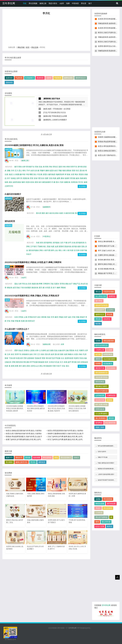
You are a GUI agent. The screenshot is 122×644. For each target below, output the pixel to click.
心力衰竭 (42, 350)
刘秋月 (76, 458)
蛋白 (57, 182)
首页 (28, 47)
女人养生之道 (101, 296)
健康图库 (47, 120)
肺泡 (56, 458)
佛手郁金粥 (111, 504)
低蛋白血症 (54, 171)
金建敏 (98, 499)
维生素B (26, 362)
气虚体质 (19, 78)
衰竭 (13, 366)
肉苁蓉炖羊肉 (110, 423)
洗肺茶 (49, 78)
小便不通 (47, 250)
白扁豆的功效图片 (13, 194)
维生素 (48, 358)
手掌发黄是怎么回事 (59, 116)
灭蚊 (52, 284)
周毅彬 (63, 288)
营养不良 (74, 167)
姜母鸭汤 (99, 423)
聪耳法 (109, 526)
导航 (25, 3)
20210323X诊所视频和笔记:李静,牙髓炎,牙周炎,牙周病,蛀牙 (32, 296)
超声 (69, 362)
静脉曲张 (25, 354)
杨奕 (45, 109)
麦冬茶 (111, 418)
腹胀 (52, 350)
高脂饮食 (26, 178)
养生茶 (84, 3)
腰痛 (47, 171)
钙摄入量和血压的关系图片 (106, 463)
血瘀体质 (9, 78)
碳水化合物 (54, 213)
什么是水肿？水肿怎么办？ (17, 329)
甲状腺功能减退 (38, 362)
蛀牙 (35, 317)
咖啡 (23, 182)
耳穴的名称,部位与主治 (57, 112)
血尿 (32, 171)
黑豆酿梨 (9, 462)
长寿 (16, 317)
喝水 (77, 174)
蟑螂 (41, 284)
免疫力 (11, 174)
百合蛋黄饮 (111, 368)
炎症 (39, 317)
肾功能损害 (48, 366)
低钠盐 (13, 178)
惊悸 (52, 250)
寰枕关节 (19, 458)
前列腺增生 (48, 243)
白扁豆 (61, 213)
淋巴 (20, 366)
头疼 (20, 284)
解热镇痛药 (47, 182)
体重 (16, 366)
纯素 (54, 178)
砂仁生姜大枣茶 (101, 404)
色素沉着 (24, 321)
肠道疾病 (35, 288)
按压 (79, 362)
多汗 (54, 288)
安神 (78, 250)
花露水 (57, 284)
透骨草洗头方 (81, 78)
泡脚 (68, 3)
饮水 (43, 178)
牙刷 (74, 317)
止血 (56, 250)
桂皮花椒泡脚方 (109, 359)
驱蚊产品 (77, 284)
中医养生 (8, 225)
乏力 (16, 171)
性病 (81, 358)
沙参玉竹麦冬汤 (101, 391)
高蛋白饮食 (30, 182)
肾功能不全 (30, 167)
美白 (35, 174)
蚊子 (71, 284)
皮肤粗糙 (31, 358)
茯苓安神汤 (100, 382)
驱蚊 (67, 284)
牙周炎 (21, 317)
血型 (14, 288)
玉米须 (51, 362)
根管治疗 (32, 321)
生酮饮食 (67, 182)
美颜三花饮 (100, 427)
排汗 (9, 178)
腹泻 (16, 167)
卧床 (46, 362)
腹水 (43, 354)
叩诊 (64, 366)
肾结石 (55, 167)
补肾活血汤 (100, 409)
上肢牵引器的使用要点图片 (106, 474)
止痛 (26, 317)
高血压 (21, 350)
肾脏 (74, 171)
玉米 (9, 354)
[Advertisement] (46, 31)
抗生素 (37, 171)
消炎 (49, 317)
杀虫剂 (83, 284)
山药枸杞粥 (100, 395)
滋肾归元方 (100, 314)
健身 (77, 178)
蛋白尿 (57, 354)
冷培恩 (48, 288)
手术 (28, 171)
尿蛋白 (45, 174)
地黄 (53, 246)
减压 (70, 317)
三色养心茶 (100, 350)
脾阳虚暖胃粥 (109, 341)
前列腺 (74, 246)
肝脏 (32, 178)
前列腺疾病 (80, 243)
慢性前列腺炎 (34, 250)
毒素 (64, 171)
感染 (10, 182)
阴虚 (49, 246)
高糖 (81, 178)
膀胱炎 (69, 171)
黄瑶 (97, 522)
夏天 (41, 288)
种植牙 (82, 317)
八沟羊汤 (99, 513)
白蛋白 (76, 354)
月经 (13, 171)
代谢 (61, 182)
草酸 (60, 171)
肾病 (20, 167)
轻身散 (98, 341)
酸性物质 (52, 174)
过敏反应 (8, 362)
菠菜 (60, 167)
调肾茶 (98, 359)
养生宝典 (35, 47)
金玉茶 (98, 354)
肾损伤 (81, 174)
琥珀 (42, 243)
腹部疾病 (47, 99)
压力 (62, 362)
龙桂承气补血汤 (101, 305)
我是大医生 (53, 3)
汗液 (22, 288)
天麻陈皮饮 (111, 395)
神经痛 (44, 317)
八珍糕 (109, 350)
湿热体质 (9, 82)
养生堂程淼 (108, 499)
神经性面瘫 (100, 504)
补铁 (64, 167)
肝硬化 (26, 350)
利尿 (72, 250)
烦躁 (79, 246)
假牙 (66, 317)
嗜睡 (31, 174)
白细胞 (17, 174)
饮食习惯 (37, 178)
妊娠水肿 (61, 350)
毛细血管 (38, 358)
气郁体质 (58, 78)
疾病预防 (28, 288)
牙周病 (30, 317)
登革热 (62, 284)
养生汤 (98, 292)
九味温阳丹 (100, 310)
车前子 (29, 254)
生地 (74, 243)
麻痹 (56, 317)
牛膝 (66, 243)
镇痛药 (67, 178)
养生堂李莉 (47, 458)
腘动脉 (28, 458)
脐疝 (41, 366)
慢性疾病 (19, 362)
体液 (65, 362)
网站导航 (21, 47)
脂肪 (43, 213)
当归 (62, 243)
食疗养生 (99, 301)
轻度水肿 (19, 358)
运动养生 (110, 310)
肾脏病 (72, 350)
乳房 (53, 358)
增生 (60, 250)
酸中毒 (22, 174)
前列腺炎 (56, 243)
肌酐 (47, 178)
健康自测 (47, 116)
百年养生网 (9, 3)
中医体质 (75, 3)
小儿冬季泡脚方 (101, 414)
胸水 (81, 354)
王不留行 (34, 246)
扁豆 (47, 213)
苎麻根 (40, 246)
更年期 (80, 167)
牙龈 (13, 321)
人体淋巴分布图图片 (59, 120)
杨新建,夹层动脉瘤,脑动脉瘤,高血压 (109, 469)
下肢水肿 (12, 358)
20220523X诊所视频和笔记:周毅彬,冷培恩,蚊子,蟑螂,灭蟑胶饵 (33, 262)
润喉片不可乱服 (103, 457)
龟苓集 (98, 324)
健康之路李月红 (22, 462)
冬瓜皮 (57, 362)
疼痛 (68, 167)
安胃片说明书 (102, 452)
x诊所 (62, 3)
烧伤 (24, 366)
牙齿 (9, 321)
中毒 (27, 174)
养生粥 (109, 314)
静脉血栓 (85, 362)
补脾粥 (98, 364)
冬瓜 (77, 350)
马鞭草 (81, 350)
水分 (63, 358)
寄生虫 (25, 284)
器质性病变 (69, 358)
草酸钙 (42, 171)
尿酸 (9, 171)
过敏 (67, 350)
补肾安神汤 (108, 354)
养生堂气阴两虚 (101, 517)
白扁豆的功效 (69, 213)
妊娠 (85, 358)
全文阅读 (82, 186)
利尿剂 (76, 358)
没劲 (51, 178)
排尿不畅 (84, 250)
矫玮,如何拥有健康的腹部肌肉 (107, 446)
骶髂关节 (9, 458)
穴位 (45, 112)
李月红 (81, 182)
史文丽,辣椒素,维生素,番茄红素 (110, 269)
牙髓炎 (61, 317)
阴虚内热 (68, 246)
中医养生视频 (109, 292)
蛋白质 (39, 213)
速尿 (66, 354)
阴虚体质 (40, 78)
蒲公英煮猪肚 (101, 418)
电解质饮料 (60, 174)
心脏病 (32, 350)
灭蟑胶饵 (46, 284)
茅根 (41, 250)
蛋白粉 (82, 171)
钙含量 (40, 174)
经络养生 (107, 319)
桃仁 (45, 246)
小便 (68, 250)
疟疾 (29, 284)
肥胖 (16, 350)
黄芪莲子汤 (100, 368)
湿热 (83, 246)
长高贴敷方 (30, 78)
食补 (40, 182)
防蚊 (18, 288)
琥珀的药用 (10, 221)
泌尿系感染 (17, 182)
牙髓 (16, 321)
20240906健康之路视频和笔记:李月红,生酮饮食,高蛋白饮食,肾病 (34, 145)
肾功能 (73, 178)
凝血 (16, 284)
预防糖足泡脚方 (101, 386)
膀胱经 (61, 246)
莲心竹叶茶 (106, 522)
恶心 (20, 171)
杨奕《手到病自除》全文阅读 (59, 109)
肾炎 (37, 167)
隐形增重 (37, 458)
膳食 (62, 178)
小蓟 (64, 250)
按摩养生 (112, 296)
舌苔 (52, 317)
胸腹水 (71, 354)
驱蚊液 (10, 288)
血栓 (31, 354)
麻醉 (58, 288)
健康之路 (43, 3)
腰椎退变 (42, 462)
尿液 (36, 182)
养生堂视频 (33, 3)
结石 (77, 171)
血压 (48, 350)
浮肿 (25, 358)
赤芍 (70, 243)
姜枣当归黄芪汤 (101, 345)
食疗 (90, 3)
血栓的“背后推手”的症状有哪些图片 (109, 480)
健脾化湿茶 (68, 78)
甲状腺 (58, 358)
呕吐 (24, 171)
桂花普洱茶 (100, 400)
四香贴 (109, 400)
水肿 (24, 167)
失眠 (38, 243)
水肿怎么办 (35, 366)
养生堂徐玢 (108, 508)
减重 (58, 178)
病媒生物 (35, 284)
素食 (69, 174)
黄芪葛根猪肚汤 (101, 373)
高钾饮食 (74, 182)
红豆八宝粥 (100, 526)
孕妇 (51, 167)
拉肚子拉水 (56, 99)
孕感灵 (98, 508)
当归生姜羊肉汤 (101, 377)
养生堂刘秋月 (66, 458)
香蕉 (47, 167)
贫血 (41, 167)
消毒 (78, 317)
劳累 (54, 366)
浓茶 (73, 174)
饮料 (18, 178)
